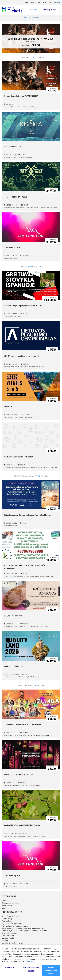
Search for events (31, 18)
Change (57, 2)
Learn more (31, 962)
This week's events (31, 57)
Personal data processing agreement (16, 926)
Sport (4, 901)
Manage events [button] (49, 10)
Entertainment (7, 906)
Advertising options (9, 933)
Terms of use (7, 921)
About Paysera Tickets (10, 916)
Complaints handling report (12, 943)
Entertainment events (31, 686)
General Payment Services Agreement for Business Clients (24, 931)
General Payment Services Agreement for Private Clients (24, 928)
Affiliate (5, 940)
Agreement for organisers (12, 924)
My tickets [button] (32, 10)
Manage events (8, 938)
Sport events (31, 267)
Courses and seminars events (31, 476)
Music (4, 908)
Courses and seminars (10, 903)
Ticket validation (8, 936)
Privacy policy (7, 919)
